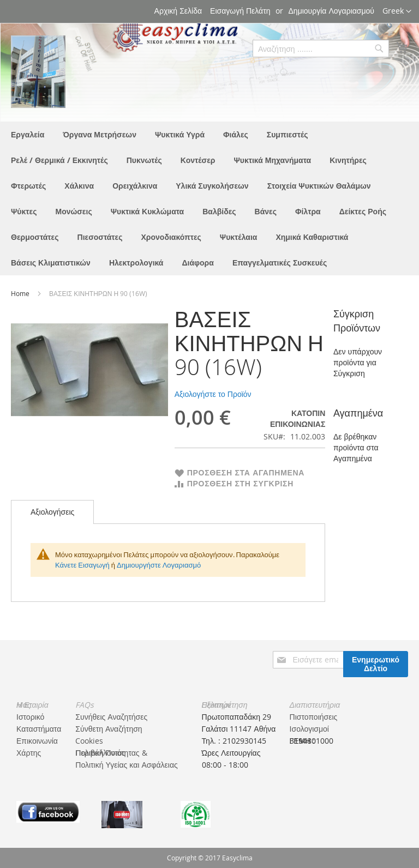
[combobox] (321, 49)
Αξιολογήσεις (52, 512)
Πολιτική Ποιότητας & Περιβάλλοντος (111, 753)
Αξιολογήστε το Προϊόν (213, 394)
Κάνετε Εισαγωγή (82, 565)
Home (21, 293)
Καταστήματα (39, 729)
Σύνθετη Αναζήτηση (109, 729)
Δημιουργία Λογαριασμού (331, 11)
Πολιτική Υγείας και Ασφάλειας (126, 765)
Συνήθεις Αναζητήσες (111, 717)
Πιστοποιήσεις (314, 717)
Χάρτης (29, 753)
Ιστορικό (30, 717)
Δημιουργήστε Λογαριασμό (159, 565)
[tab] (52, 512)
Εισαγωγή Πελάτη (240, 11)
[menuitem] (28, 134)
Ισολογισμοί (309, 729)
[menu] (209, 198)
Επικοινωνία (37, 741)
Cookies (89, 741)
